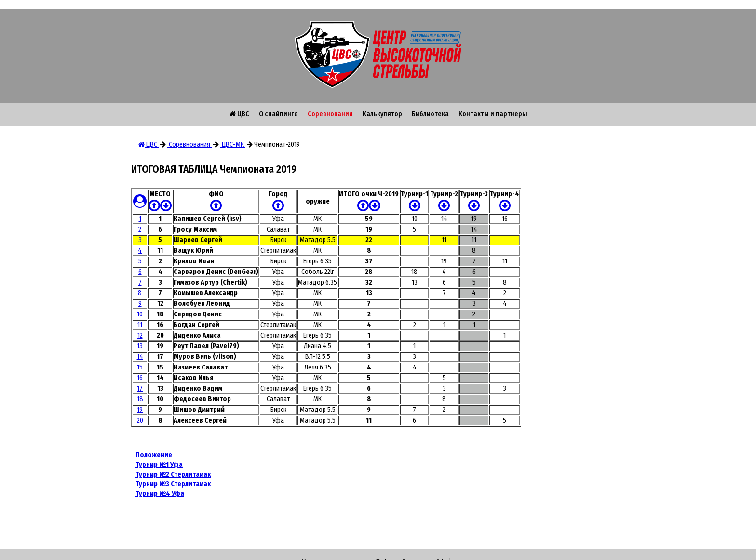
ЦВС (239, 114)
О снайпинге (278, 114)
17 (140, 389)
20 (140, 420)
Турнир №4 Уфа (160, 494)
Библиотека (430, 114)
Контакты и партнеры (493, 114)
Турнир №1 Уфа (159, 465)
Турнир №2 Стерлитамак (173, 474)
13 (140, 346)
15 (140, 367)
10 (140, 314)
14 (140, 357)
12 (140, 335)
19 (140, 410)
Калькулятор (382, 114)
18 (140, 399)
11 (140, 325)
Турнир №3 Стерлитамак (173, 484)
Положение (154, 455)
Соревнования (330, 114)
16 (140, 378)
